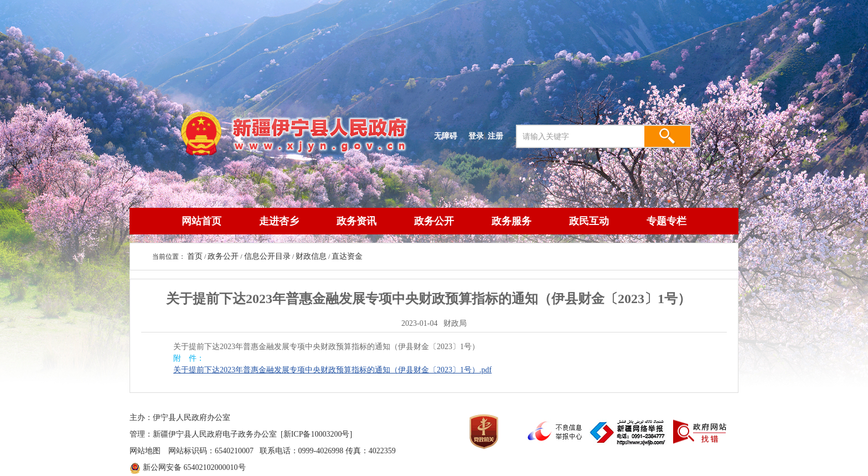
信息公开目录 (267, 256)
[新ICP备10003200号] (316, 434)
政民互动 (589, 221)
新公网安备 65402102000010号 (194, 467)
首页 (195, 256)
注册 (498, 136)
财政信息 (311, 256)
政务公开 (434, 221)
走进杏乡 (279, 221)
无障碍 (446, 136)
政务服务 (512, 221)
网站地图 (145, 451)
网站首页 (201, 221)
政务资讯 (356, 221)
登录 (476, 136)
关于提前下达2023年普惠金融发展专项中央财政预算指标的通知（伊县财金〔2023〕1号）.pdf (332, 370)
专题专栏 (666, 221)
